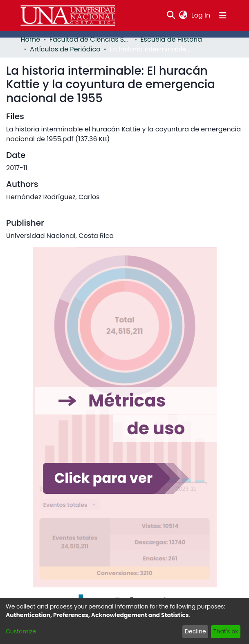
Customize (21, 631)
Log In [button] (201, 15)
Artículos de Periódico (65, 49)
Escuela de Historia (171, 39)
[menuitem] (183, 16)
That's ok (226, 631)
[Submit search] (171, 16)
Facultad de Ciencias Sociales (90, 39)
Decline (195, 631)
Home (31, 39)
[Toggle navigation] (223, 16)
